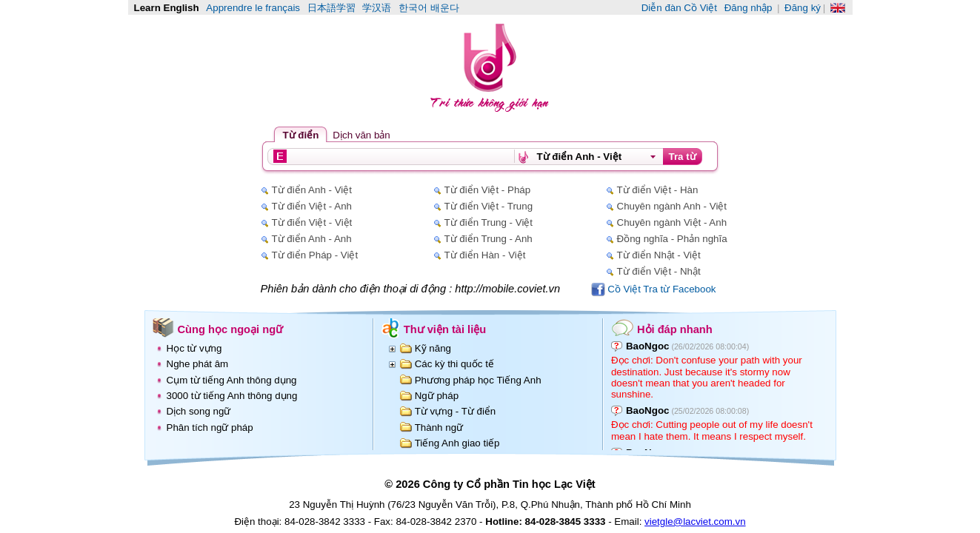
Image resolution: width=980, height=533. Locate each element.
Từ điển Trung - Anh (489, 239)
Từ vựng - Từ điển (456, 411)
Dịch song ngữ (199, 411)
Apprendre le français (253, 8)
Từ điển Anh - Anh (312, 239)
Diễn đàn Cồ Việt (679, 8)
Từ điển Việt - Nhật (659, 271)
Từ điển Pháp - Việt (315, 255)
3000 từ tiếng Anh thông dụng (232, 396)
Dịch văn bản (361, 135)
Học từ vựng (194, 348)
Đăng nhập (749, 8)
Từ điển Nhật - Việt (659, 255)
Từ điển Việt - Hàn (658, 190)
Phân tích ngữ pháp (210, 428)
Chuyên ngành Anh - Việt (672, 206)
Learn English (167, 8)
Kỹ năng (433, 348)
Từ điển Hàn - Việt (485, 255)
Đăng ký (803, 8)
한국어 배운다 (429, 8)
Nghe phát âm (198, 364)
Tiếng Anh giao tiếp (457, 443)
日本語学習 (331, 8)
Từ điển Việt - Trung (489, 206)
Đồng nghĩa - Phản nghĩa (672, 239)
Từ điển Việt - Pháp (488, 190)
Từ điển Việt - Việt (312, 222)
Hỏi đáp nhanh (675, 329)
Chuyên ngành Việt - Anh (672, 222)
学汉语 (377, 8)
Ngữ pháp (437, 396)
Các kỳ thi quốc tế (454, 364)
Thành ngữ (439, 428)
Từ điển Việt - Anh (312, 206)
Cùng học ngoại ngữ (231, 329)
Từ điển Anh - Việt (312, 190)
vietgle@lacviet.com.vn (695, 522)
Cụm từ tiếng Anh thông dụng (232, 380)
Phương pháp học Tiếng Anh (478, 380)
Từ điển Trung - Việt (489, 222)
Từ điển (301, 135)
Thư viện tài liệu (445, 329)
